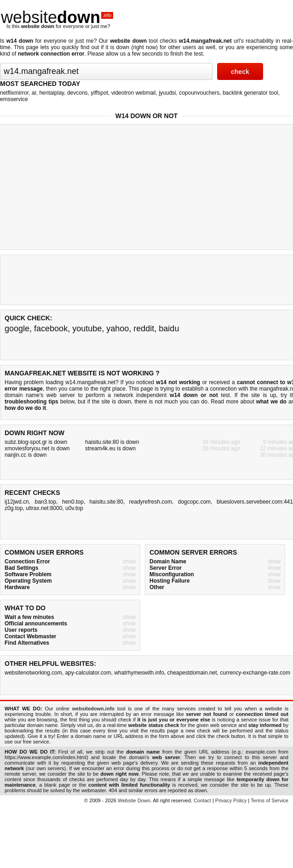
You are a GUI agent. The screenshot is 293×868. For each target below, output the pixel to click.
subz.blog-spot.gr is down (36, 442)
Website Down (134, 800)
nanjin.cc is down (26, 455)
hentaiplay (52, 93)
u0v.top (74, 508)
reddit (144, 329)
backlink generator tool (250, 93)
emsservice (14, 99)
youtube (87, 329)
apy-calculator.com (88, 673)
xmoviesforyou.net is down (37, 448)
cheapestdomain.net (192, 673)
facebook (51, 329)
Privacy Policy (231, 800)
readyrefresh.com (151, 502)
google (17, 329)
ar (34, 93)
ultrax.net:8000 (44, 508)
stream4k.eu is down (110, 448)
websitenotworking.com (33, 673)
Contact (202, 800)
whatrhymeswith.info (139, 673)
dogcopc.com (194, 502)
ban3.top (45, 502)
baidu (169, 329)
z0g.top (14, 508)
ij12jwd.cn (17, 502)
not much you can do (181, 402)
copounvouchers (199, 93)
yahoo (118, 329)
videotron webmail (134, 93)
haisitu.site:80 (106, 502)
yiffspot (99, 93)
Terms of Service (270, 800)
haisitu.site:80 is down (112, 442)
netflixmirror (14, 93)
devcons (78, 93)
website (57, 17)
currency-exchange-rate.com (255, 673)
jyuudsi (167, 93)
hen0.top (73, 502)
